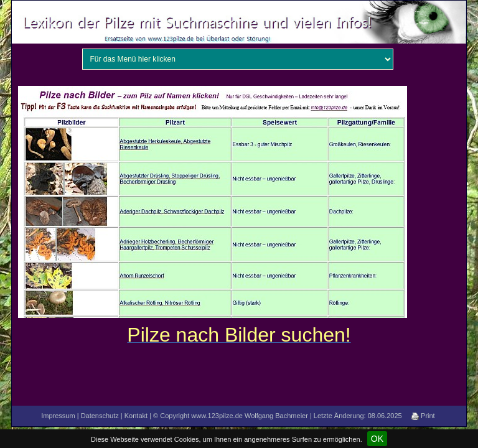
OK (377, 439)
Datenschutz (100, 416)
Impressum (58, 416)
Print (423, 416)
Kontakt (136, 416)
